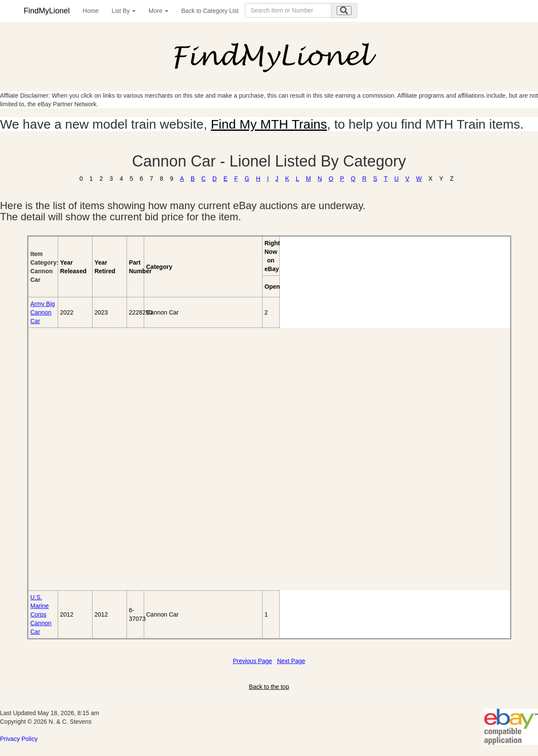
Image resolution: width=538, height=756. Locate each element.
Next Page (291, 661)
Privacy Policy (19, 739)
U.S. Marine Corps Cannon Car (41, 614)
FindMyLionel (47, 11)
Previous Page (252, 661)
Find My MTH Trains (269, 124)
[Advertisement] (78, 459)
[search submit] (344, 11)
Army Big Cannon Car (43, 312)
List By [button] (124, 11)
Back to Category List (210, 11)
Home (91, 11)
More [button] (158, 11)
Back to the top (269, 687)
